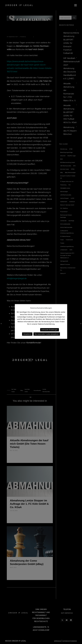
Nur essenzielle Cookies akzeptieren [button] (47, 334)
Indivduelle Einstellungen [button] (50, 330)
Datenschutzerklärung (29, 330)
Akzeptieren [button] (27, 334)
